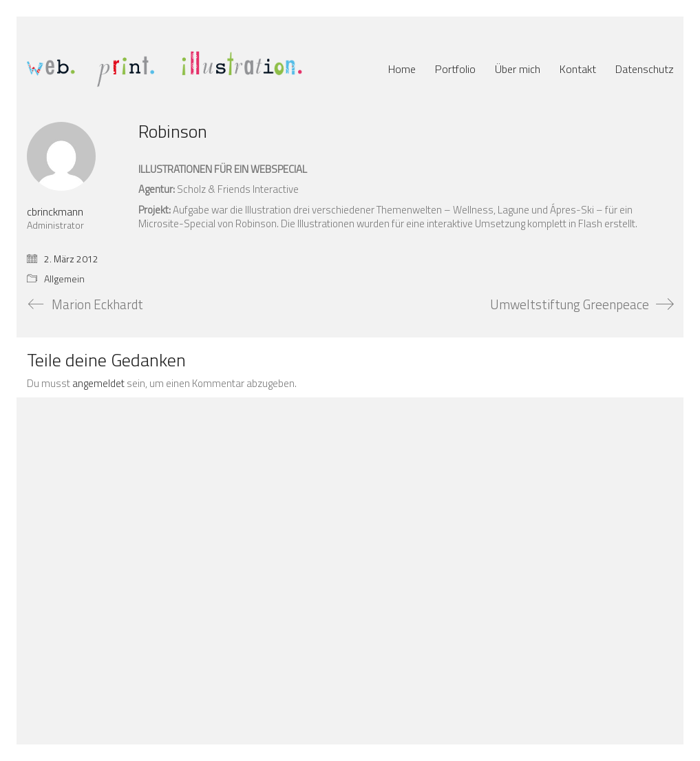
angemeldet (98, 384)
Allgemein (64, 279)
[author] (61, 156)
